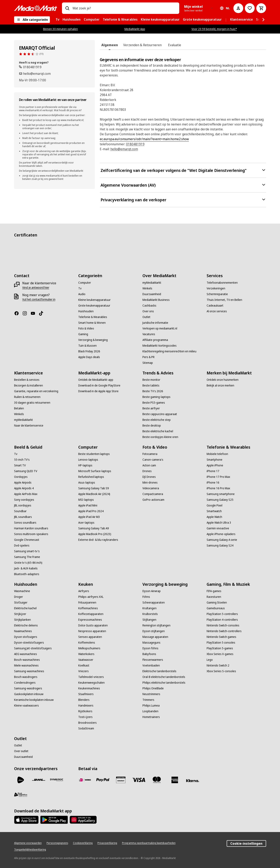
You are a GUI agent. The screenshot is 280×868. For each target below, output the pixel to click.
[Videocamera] (151, 488)
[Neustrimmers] (151, 694)
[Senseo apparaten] (90, 637)
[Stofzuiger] (21, 603)
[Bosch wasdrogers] (26, 677)
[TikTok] (43, 313)
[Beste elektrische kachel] (158, 431)
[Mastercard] (157, 780)
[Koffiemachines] (88, 608)
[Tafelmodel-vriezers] (91, 677)
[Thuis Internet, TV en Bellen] (224, 300)
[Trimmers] (148, 700)
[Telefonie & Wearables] (93, 317)
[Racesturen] (214, 597)
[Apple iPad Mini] (88, 505)
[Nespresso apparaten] (92, 631)
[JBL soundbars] (23, 517)
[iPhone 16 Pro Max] (218, 488)
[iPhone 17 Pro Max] (218, 477)
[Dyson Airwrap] (152, 591)
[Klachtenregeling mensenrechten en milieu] (169, 351)
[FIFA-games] (214, 591)
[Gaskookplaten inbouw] (29, 694)
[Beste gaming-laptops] (156, 397)
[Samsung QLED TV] (26, 471)
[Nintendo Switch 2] (218, 665)
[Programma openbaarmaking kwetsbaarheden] (149, 843)
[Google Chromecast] (27, 540)
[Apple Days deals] (89, 357)
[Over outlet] (21, 751)
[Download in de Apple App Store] (98, 391)
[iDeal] (85, 780)
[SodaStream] (86, 728)
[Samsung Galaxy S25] (220, 500)
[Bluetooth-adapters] (27, 574)
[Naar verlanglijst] (250, 8)
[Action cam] (149, 465)
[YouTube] (35, 313)
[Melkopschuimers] (89, 648)
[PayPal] (103, 780)
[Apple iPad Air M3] (89, 517)
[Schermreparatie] (217, 294)
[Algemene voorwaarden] (28, 843)
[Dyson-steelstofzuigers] (29, 643)
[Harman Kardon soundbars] (31, 528)
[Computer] (85, 283)
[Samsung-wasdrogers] (28, 688)
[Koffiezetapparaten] (91, 614)
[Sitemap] (148, 363)
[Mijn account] (238, 8)
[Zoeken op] (67, 8)
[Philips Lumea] (151, 706)
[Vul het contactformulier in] (39, 299)
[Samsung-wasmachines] (29, 671)
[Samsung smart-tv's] (27, 551)
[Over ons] (148, 311)
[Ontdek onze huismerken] (223, 380)
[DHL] (39, 780)
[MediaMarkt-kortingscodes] (160, 346)
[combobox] (124, 8)
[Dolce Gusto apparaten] (93, 625)
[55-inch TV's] (22, 460)
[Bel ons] (30, 67)
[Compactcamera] (153, 494)
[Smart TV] (20, 465)
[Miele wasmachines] (26, 665)
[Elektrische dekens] (26, 625)
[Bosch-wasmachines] (27, 660)
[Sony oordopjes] (24, 500)
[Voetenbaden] (151, 665)
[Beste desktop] (152, 426)
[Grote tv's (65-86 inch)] (28, 563)
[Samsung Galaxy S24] (220, 545)
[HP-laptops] (85, 465)
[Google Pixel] (214, 505)
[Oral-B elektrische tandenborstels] (164, 677)
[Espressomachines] (90, 620)
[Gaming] (83, 334)
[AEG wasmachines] (26, 654)
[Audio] (82, 294)
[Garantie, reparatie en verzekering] (36, 391)
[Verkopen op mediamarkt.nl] (160, 328)
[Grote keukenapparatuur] (94, 306)
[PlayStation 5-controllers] (222, 614)
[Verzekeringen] (216, 288)
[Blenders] (84, 700)
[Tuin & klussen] (87, 346)
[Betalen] (19, 408)
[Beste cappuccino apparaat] (160, 414)
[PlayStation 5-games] (220, 648)
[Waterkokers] (86, 654)
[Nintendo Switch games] (221, 637)
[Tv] (80, 288)
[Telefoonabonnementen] (222, 283)
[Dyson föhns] (150, 648)
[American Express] (175, 780)
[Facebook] (18, 313)
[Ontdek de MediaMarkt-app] (96, 380)
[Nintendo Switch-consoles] (223, 625)
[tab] (110, 45)
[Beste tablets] (151, 385)
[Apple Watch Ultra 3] (219, 523)
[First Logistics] (21, 795)
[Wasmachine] (22, 591)
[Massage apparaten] (155, 637)
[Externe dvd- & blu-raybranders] (98, 540)
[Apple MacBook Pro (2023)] (95, 534)
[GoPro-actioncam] (153, 500)
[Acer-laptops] (86, 523)
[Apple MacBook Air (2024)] (94, 494)
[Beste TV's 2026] (153, 391)
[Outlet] (146, 317)
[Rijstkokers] (85, 711)
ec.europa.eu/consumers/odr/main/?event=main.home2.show (144, 139)
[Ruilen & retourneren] (27, 397)
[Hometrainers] (151, 717)
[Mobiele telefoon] (217, 454)
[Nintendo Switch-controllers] (224, 631)
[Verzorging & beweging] (93, 340)
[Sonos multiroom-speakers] (31, 534)
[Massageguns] (151, 643)
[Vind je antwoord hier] (36, 288)
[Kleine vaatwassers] (26, 706)
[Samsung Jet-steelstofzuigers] (33, 648)
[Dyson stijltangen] (154, 631)
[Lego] (210, 660)
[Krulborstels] (150, 614)
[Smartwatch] (214, 511)
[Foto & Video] (86, 328)
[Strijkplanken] (22, 620)
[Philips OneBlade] (153, 688)
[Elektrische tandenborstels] (159, 671)
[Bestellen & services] (27, 380)
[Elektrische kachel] (25, 608)
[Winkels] (147, 288)
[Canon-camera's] (153, 460)
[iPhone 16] (213, 483)
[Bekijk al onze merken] (220, 385)
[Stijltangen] (149, 620)
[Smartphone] (214, 460)
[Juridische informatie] (155, 323)
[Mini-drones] (150, 483)
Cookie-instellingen (246, 843)
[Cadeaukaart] (215, 306)
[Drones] (147, 471)
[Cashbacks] (149, 306)
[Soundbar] (20, 511)
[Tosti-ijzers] (85, 717)
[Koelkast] (84, 665)
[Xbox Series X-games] (220, 654)
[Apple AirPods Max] (26, 494)
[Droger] (18, 597)
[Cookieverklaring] (83, 843)
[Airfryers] (84, 591)
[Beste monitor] (151, 380)
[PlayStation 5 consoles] (221, 643)
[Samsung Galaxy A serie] (222, 540)
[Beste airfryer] (151, 408)
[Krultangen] (150, 608)
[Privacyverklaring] (107, 843)
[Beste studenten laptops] (94, 454)
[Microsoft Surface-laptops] (95, 471)
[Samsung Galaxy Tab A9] (94, 528)
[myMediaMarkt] (152, 283)
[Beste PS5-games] (154, 403)
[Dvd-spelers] (22, 545)
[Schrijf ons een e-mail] (35, 74)
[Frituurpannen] (87, 603)
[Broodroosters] (87, 723)
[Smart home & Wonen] (92, 323)
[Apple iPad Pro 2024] (91, 511)
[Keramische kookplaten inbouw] (34, 700)
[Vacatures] (149, 334)
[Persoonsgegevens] (57, 843)
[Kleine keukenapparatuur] (94, 300)
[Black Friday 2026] (89, 351)
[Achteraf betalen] (193, 781)
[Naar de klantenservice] (29, 426)
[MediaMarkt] (36, 8)
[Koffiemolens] (87, 643)
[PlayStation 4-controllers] (222, 620)
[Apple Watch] (214, 517)
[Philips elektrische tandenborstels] (164, 683)
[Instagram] (26, 313)
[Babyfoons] (149, 654)
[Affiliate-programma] (155, 340)
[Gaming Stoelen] (217, 603)
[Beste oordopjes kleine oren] (160, 437)
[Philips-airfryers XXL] (91, 597)
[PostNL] (21, 780)
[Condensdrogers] (25, 683)
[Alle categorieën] (32, 20)
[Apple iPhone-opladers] (221, 534)
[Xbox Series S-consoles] (221, 671)
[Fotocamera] (150, 454)
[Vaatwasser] (86, 660)
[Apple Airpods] (23, 483)
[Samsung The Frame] (27, 557)
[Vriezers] (83, 671)
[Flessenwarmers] (153, 660)
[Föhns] (146, 597)
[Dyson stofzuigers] (26, 637)
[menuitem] (57, 20)
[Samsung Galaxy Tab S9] (94, 488)
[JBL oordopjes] (23, 505)
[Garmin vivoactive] (218, 528)
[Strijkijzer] (20, 614)
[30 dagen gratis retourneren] (32, 403)
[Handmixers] (86, 706)
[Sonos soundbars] (25, 523)
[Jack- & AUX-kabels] (26, 568)
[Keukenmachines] (89, 688)
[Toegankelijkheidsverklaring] (30, 850)
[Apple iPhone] (215, 465)
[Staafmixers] (86, 694)
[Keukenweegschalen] (91, 683)
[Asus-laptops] (87, 483)
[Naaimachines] (23, 631)
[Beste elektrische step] (157, 420)
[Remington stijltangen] (156, 625)
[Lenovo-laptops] (88, 460)
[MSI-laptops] (86, 500)
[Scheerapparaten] (154, 603)
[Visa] (139, 780)
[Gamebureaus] (216, 608)
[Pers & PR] (148, 357)
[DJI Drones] (149, 477)
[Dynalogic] (57, 780)
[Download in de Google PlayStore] (99, 385)
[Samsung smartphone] (221, 494)
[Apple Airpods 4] (24, 488)
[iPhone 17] (213, 471)
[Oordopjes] (21, 477)
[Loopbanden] (150, 711)
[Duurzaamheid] (152, 294)
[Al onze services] (217, 311)
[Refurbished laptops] (91, 477)
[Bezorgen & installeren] (29, 385)
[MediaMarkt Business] (156, 300)
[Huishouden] (86, 311)
